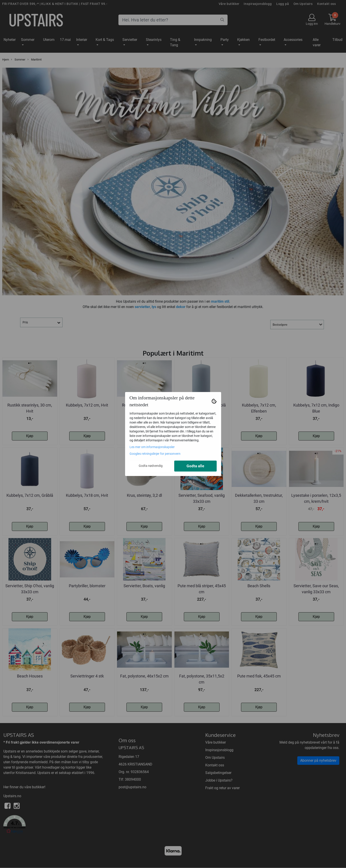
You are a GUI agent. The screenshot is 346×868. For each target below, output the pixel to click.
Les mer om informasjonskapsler (152, 447)
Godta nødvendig (151, 466)
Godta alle (195, 466)
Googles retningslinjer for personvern (155, 454)
